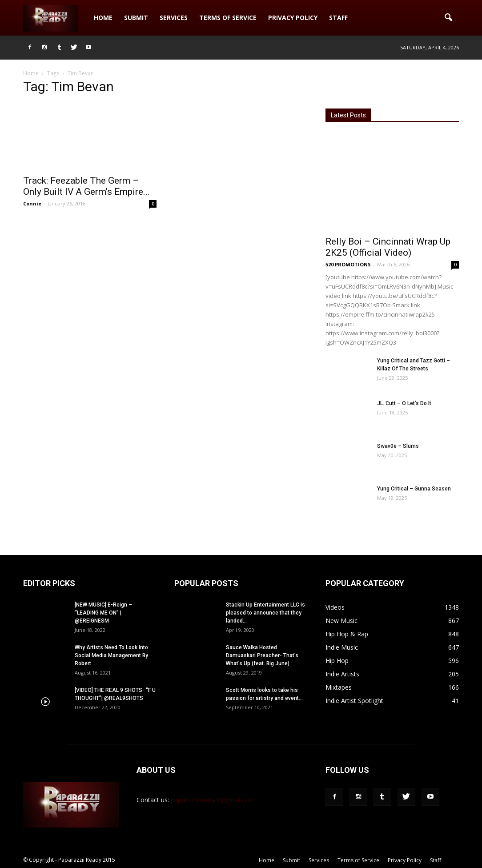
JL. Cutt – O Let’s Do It (404, 403)
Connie (32, 203)
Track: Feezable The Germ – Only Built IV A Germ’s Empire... (86, 186)
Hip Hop (337, 661)
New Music (341, 621)
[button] (448, 18)
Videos (335, 607)
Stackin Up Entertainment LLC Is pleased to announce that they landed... (265, 613)
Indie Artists (342, 674)
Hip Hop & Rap (347, 634)
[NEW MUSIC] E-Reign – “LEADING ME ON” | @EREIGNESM (103, 613)
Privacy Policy (293, 18)
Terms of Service (228, 18)
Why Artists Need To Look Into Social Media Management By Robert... (111, 655)
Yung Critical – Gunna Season (414, 489)
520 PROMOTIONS (348, 264)
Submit (136, 18)
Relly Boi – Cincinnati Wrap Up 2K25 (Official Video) (388, 247)
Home (103, 18)
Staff (338, 18)
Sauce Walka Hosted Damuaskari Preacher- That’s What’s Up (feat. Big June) (262, 655)
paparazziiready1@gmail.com (213, 800)
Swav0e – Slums (398, 446)
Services (174, 18)
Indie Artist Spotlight (354, 701)
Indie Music (342, 647)
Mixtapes (339, 687)
